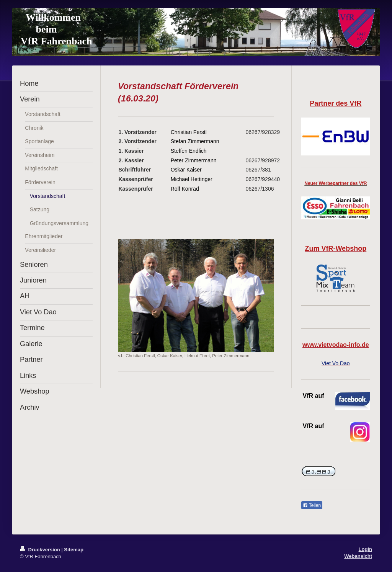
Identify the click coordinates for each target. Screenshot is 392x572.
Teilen (312, 505)
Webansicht (358, 556)
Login (365, 549)
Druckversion (41, 550)
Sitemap (74, 550)
